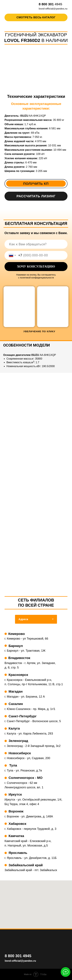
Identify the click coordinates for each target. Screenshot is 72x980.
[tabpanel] (36, 754)
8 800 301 (47, 4)
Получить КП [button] (36, 184)
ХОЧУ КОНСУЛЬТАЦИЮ (36, 266)
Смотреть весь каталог (36, 17)
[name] (36, 244)
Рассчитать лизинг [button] (36, 196)
